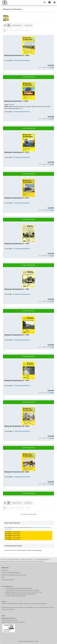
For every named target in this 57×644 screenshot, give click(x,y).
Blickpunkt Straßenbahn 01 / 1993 (17, 335)
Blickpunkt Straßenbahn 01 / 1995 (17, 380)
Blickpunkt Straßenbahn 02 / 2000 (17, 426)
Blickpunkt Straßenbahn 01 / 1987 (17, 244)
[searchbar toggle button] (45, 2)
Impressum (5, 570)
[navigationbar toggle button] (55, 2)
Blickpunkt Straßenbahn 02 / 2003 (17, 472)
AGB (3, 577)
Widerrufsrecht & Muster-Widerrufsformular (14, 575)
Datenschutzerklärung (8, 580)
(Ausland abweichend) (24, 60)
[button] (5, 25)
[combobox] (17, 25)
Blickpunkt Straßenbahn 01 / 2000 (17, 55)
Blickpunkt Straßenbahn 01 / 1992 (17, 289)
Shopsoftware (22, 641)
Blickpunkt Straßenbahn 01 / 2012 (17, 152)
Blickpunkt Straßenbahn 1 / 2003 (16, 101)
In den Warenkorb (28, 77)
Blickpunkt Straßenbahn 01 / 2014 (17, 198)
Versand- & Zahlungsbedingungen (11, 573)
